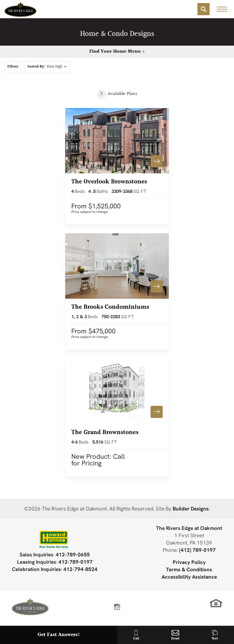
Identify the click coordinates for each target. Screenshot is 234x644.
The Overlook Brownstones (109, 182)
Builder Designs (191, 508)
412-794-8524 (80, 569)
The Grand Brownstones (105, 433)
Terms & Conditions (189, 569)
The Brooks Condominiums (110, 307)
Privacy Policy (189, 562)
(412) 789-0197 (197, 550)
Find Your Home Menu (115, 52)
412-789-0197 (76, 562)
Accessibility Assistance (189, 577)
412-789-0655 (73, 554)
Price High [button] (45, 67)
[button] (204, 9)
